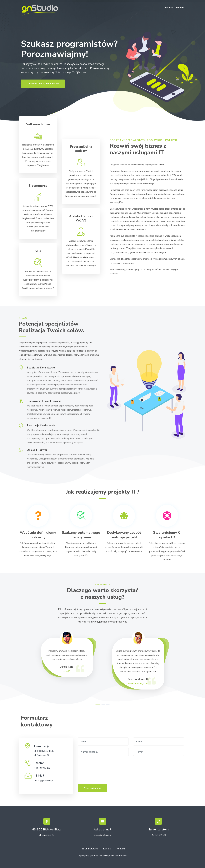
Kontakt (180, 8)
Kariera (169, 8)
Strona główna (90, 849)
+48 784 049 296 (42, 768)
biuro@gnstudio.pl (44, 781)
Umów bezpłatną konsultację (43, 84)
